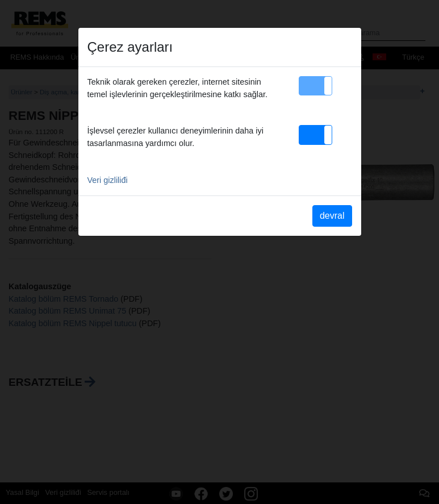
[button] (315, 86)
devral (332, 216)
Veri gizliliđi (108, 180)
